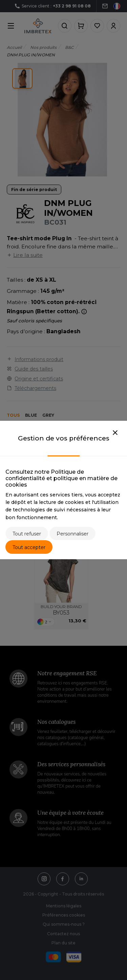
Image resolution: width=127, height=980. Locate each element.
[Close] (115, 433)
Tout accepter (29, 547)
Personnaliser (72, 534)
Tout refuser (27, 534)
